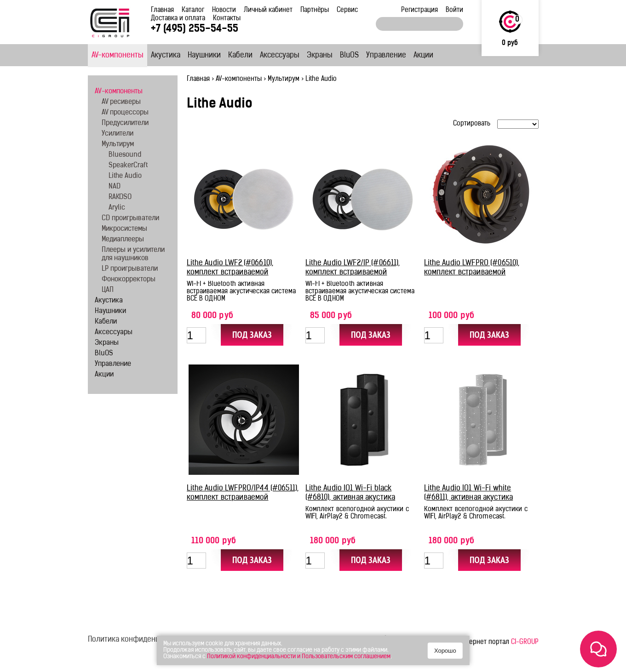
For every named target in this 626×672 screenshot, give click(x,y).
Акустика (166, 56)
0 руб (510, 43)
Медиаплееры (123, 240)
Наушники (204, 56)
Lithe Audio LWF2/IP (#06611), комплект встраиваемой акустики (353, 273)
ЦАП (108, 290)
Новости (224, 10)
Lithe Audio (125, 176)
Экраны (320, 56)
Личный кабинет (268, 10)
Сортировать (472, 124)
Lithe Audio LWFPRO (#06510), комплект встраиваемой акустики (472, 273)
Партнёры (315, 10)
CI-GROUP (525, 642)
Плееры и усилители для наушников (133, 254)
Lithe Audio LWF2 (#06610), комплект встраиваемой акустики (230, 273)
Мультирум (284, 79)
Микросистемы (124, 229)
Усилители (118, 134)
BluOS (349, 56)
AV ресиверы (121, 102)
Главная (162, 10)
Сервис (347, 10)
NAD (115, 187)
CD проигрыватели (130, 219)
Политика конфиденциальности (141, 640)
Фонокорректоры (129, 280)
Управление (386, 56)
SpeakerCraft (128, 166)
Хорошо (445, 651)
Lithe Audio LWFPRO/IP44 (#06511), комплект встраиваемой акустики (243, 498)
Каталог (193, 10)
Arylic (117, 208)
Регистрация (419, 10)
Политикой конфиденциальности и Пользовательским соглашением (299, 657)
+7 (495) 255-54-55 (195, 29)
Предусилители (125, 123)
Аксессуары (280, 56)
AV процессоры (125, 113)
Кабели (240, 56)
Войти (454, 10)
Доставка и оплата (178, 19)
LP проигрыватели (130, 269)
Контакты (227, 19)
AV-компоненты (118, 56)
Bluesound (125, 155)
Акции (423, 56)
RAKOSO (120, 197)
